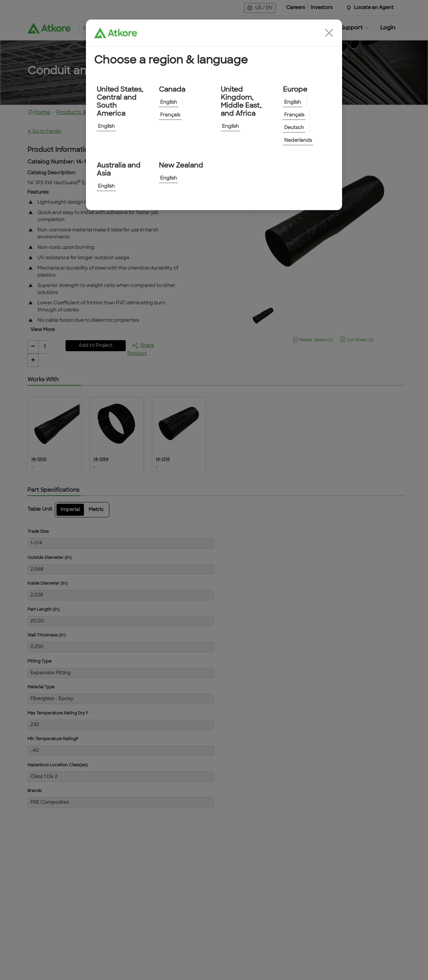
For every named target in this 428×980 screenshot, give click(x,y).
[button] (329, 33)
